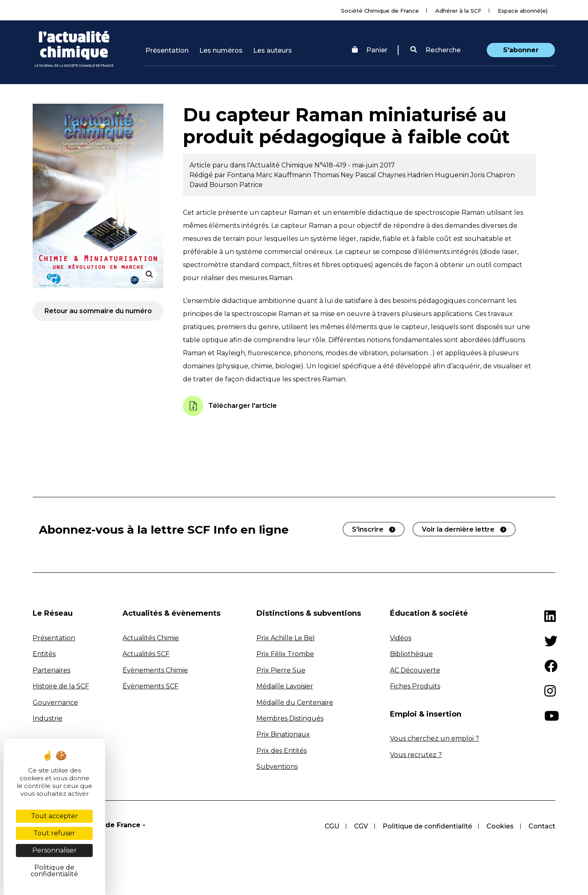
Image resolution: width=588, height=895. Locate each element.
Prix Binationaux (283, 734)
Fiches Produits (415, 686)
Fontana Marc (251, 175)
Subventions (277, 767)
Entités (44, 654)
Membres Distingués (290, 718)
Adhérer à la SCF (458, 11)
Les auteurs (273, 50)
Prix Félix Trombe (285, 654)
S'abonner (521, 50)
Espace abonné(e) (523, 11)
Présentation (167, 50)
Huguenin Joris (461, 175)
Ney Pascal (359, 175)
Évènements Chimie (155, 670)
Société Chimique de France (380, 11)
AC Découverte (415, 670)
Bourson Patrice (236, 185)
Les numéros (221, 50)
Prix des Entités (282, 751)
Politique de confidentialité (427, 826)
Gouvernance (55, 702)
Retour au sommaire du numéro (98, 311)
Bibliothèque (411, 654)
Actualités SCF (146, 654)
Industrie (48, 718)
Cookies (500, 826)
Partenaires (51, 670)
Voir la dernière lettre (458, 529)
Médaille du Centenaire (295, 702)
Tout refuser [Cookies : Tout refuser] (54, 833)
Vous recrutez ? (416, 755)
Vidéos (401, 638)
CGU (332, 826)
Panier (370, 50)
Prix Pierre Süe (281, 670)
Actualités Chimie (151, 638)
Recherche (435, 50)
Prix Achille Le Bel (286, 638)
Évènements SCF (150, 686)
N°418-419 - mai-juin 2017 (355, 165)
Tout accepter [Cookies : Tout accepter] (55, 816)
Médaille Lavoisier (285, 686)
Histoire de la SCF (61, 686)
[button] (435, 50)
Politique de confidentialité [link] (54, 871)
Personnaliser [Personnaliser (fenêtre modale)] (55, 850)
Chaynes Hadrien (406, 175)
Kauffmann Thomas (307, 175)
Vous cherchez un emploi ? (434, 738)
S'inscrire (368, 529)
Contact (542, 826)
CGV (361, 826)
